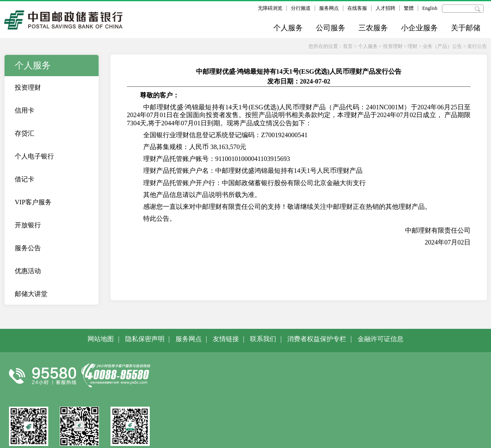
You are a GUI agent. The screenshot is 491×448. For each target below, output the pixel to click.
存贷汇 (25, 133)
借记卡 (25, 179)
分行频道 (301, 8)
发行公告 (477, 46)
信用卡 (25, 110)
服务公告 (28, 248)
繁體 (409, 8)
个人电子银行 (34, 156)
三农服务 (373, 28)
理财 (412, 46)
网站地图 (101, 339)
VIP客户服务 (33, 202)
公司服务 (331, 28)
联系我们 (263, 339)
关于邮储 (466, 28)
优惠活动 (28, 271)
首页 (348, 46)
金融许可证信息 (381, 339)
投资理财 (393, 46)
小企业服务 (419, 28)
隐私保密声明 (145, 339)
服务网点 (329, 8)
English (430, 8)
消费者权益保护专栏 (317, 339)
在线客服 (357, 8)
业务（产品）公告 (442, 46)
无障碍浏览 (270, 8)
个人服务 (288, 28)
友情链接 (226, 339)
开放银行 (28, 225)
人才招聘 (385, 8)
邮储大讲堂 (31, 294)
